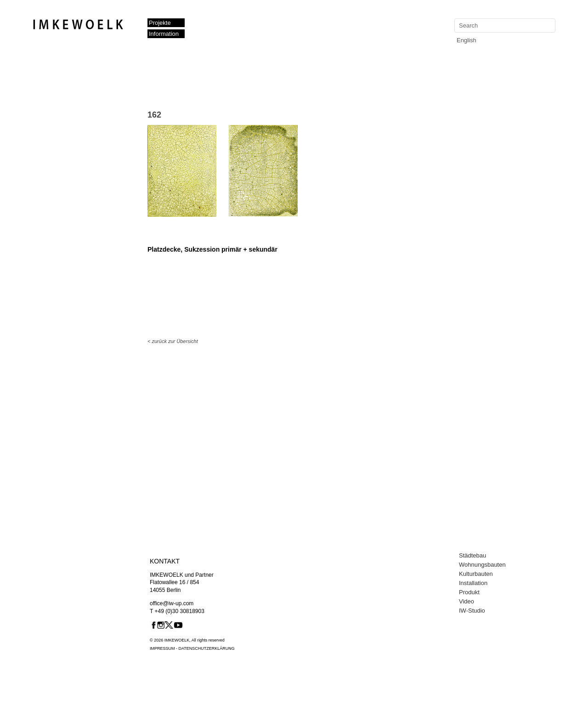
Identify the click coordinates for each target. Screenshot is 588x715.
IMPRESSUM (162, 648)
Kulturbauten (476, 574)
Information (164, 34)
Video (466, 601)
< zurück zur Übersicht (173, 341)
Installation (473, 583)
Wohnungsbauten (482, 565)
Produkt (469, 592)
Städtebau (472, 555)
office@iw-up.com (172, 603)
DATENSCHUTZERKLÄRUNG (207, 648)
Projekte (160, 23)
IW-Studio (472, 611)
